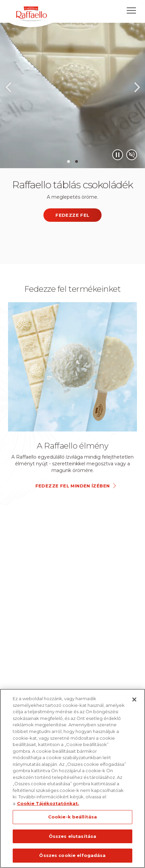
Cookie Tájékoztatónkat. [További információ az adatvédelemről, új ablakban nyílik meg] (48, 803)
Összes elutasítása (72, 836)
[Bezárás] (134, 699)
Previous (8, 89)
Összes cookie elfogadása (72, 855)
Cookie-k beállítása (72, 817)
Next (137, 89)
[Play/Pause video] (118, 155)
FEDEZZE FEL (72, 215)
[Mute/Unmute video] (132, 155)
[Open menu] (131, 11)
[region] (72, 778)
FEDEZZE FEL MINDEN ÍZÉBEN (73, 486)
